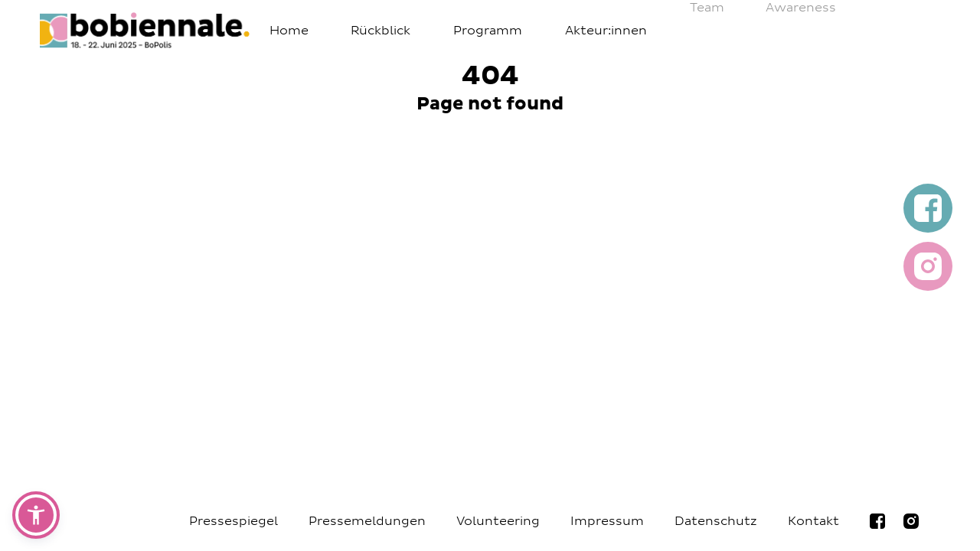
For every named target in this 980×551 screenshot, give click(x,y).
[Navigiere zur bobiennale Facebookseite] (877, 521)
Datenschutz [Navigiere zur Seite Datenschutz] (716, 521)
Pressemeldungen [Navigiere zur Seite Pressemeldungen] (367, 521)
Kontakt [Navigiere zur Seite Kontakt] (813, 521)
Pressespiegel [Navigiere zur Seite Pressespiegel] (234, 521)
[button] (36, 515)
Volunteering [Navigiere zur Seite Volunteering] (498, 521)
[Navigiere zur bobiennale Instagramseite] (911, 521)
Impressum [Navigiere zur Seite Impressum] (607, 521)
